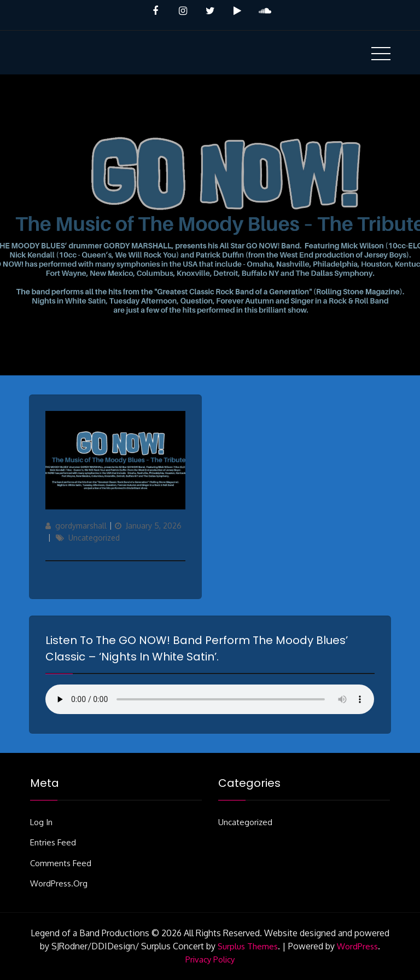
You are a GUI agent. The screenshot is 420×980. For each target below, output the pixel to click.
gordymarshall (81, 526)
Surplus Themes (248, 946)
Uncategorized (94, 538)
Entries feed (53, 842)
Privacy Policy (210, 959)
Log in (41, 822)
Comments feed (61, 863)
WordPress (357, 946)
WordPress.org (59, 883)
